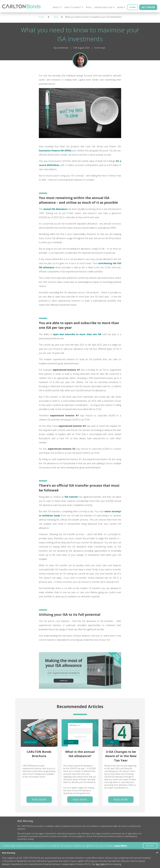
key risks (100, 864)
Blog (56, 17)
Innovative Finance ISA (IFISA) (55, 151)
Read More (39, 800)
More (120, 7)
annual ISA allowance (55, 209)
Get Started (148, 7)
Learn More (121, 846)
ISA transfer (71, 497)
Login (132, 7)
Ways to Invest (73, 7)
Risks (89, 7)
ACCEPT (150, 846)
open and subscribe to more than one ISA (77, 334)
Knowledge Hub (103, 7)
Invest (56, 7)
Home (41, 17)
